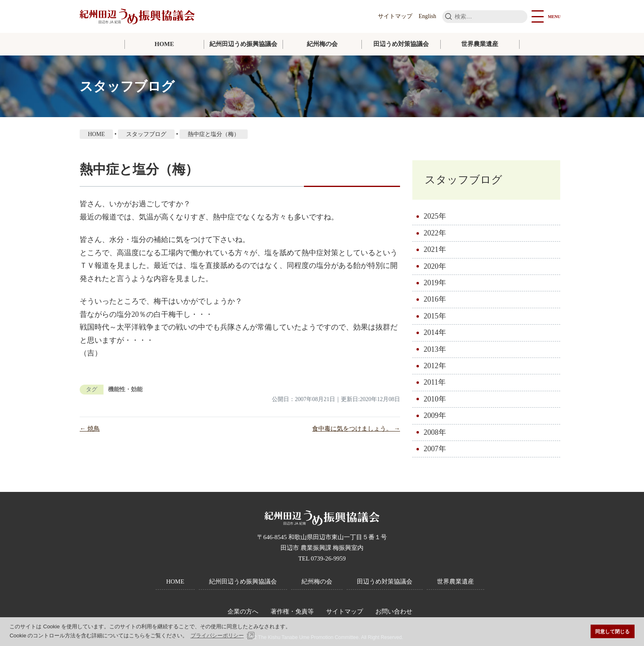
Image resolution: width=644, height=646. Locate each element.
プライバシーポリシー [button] (217, 636)
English (427, 16)
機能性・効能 (125, 389)
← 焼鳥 (90, 429)
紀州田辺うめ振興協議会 (243, 44)
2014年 (435, 332)
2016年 (435, 299)
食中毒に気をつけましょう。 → (356, 429)
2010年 (435, 399)
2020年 (435, 266)
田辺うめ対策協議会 (401, 44)
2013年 (435, 349)
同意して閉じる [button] (612, 631)
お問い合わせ (394, 611)
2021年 (435, 249)
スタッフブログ (463, 180)
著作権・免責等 (292, 611)
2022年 (435, 233)
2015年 (435, 316)
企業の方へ (243, 611)
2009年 (435, 415)
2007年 (435, 449)
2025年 (435, 216)
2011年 (435, 382)
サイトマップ (395, 16)
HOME (164, 44)
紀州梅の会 (322, 44)
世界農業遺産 (480, 44)
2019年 (435, 283)
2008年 (435, 432)
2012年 (435, 366)
